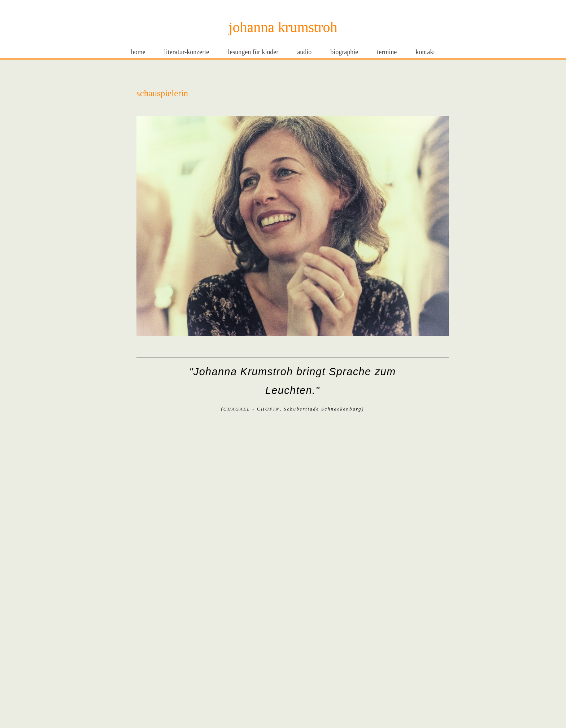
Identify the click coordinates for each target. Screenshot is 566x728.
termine (387, 52)
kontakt (425, 52)
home (138, 52)
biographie (344, 52)
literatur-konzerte (187, 52)
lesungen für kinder (253, 52)
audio (304, 52)
